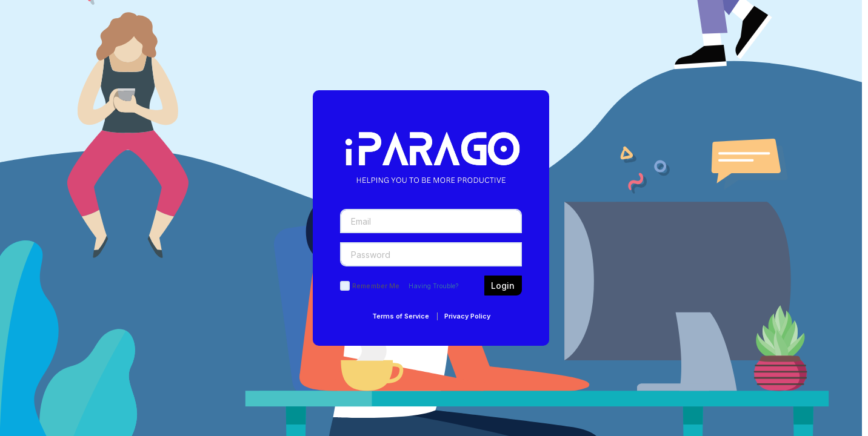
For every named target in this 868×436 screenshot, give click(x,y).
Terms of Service (401, 316)
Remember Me (376, 286)
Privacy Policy (467, 316)
